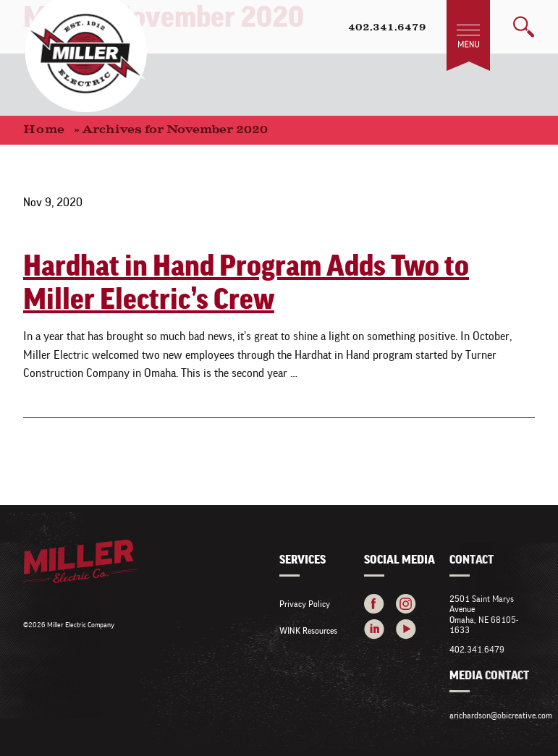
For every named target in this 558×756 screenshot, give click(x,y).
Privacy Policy (305, 604)
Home (44, 130)
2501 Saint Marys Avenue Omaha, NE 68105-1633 (484, 614)
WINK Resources (308, 630)
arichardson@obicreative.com (501, 715)
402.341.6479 (387, 28)
